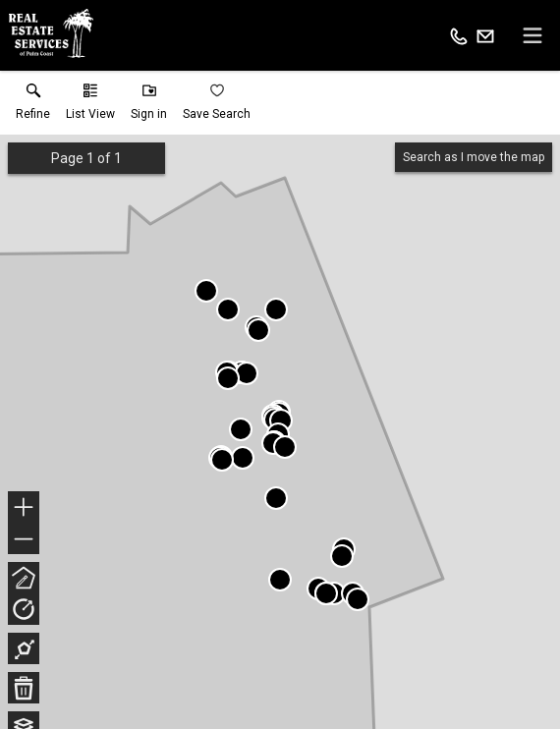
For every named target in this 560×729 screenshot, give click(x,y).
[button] (90, 106)
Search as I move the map (474, 157)
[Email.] (485, 35)
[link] (33, 106)
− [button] (24, 539)
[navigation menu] (532, 35)
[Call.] (459, 35)
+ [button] (24, 509)
